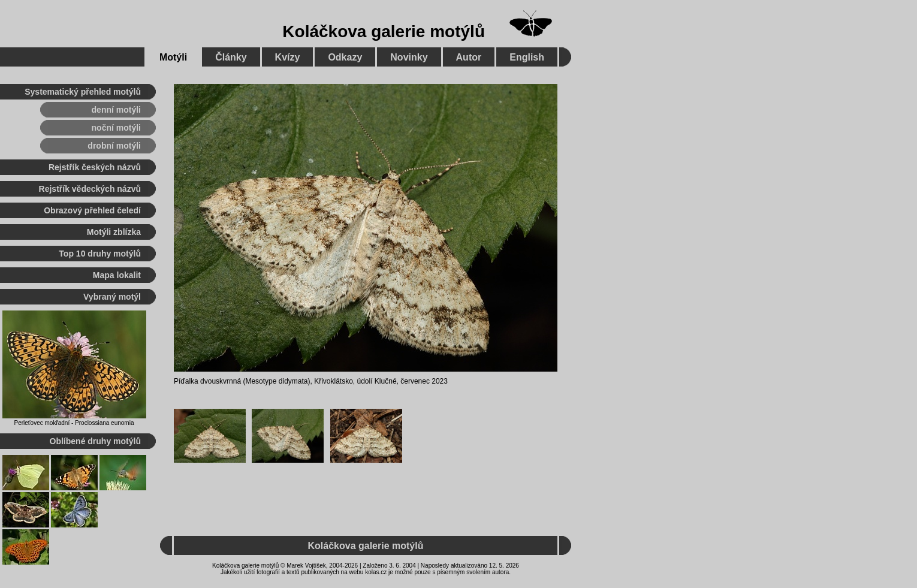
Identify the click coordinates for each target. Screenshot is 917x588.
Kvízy (288, 57)
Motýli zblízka (114, 232)
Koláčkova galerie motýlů (384, 31)
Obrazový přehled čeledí (92, 210)
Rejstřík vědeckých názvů (90, 189)
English (527, 57)
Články (231, 57)
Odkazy (345, 57)
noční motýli (116, 128)
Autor (469, 57)
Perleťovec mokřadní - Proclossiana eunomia (74, 423)
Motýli (173, 57)
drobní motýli (114, 146)
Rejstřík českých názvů (95, 167)
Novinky (409, 57)
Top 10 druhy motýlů (100, 254)
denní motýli (116, 110)
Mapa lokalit (117, 275)
